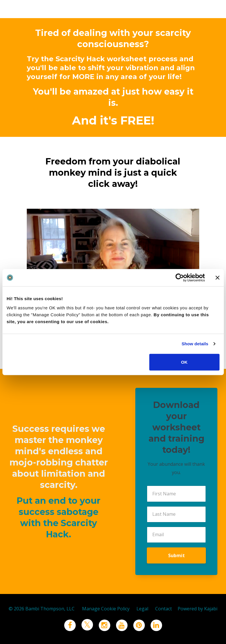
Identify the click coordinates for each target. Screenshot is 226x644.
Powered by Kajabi (197, 609)
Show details (195, 344)
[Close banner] (217, 278)
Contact (164, 609)
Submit (176, 555)
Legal (142, 609)
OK (184, 362)
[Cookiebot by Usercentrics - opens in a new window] (180, 278)
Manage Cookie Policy (106, 609)
